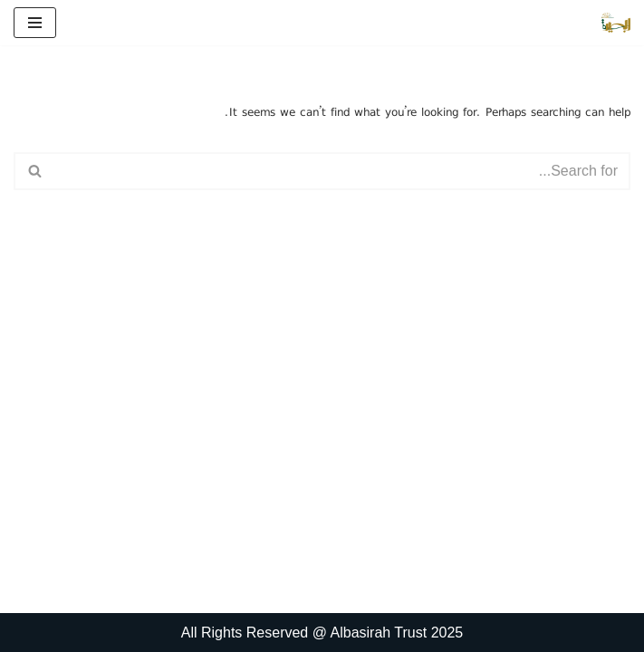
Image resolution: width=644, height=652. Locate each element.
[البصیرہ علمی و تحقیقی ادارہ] (616, 23)
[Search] (342, 171)
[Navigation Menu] (35, 23)
